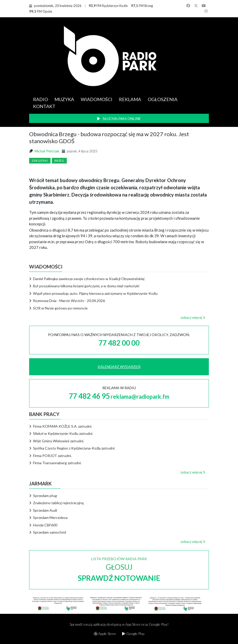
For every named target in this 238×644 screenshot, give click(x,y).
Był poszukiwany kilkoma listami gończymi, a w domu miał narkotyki (86, 286)
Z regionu (40, 161)
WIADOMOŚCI (97, 99)
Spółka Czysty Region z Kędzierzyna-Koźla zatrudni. (72, 448)
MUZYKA (64, 99)
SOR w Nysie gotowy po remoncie (60, 308)
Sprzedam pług (43, 496)
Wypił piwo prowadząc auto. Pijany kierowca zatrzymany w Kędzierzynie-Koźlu (95, 293)
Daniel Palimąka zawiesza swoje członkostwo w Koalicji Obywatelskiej (89, 279)
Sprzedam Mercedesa (48, 517)
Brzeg (59, 161)
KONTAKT (44, 106)
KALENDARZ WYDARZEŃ (119, 367)
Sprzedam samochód (48, 532)
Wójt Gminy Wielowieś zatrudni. (57, 441)
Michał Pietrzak (47, 151)
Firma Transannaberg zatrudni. (55, 463)
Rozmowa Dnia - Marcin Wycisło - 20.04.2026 (69, 301)
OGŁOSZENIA (163, 99)
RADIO (40, 99)
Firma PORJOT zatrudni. (51, 456)
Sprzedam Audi (43, 510)
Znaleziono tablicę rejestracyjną (56, 503)
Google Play (133, 634)
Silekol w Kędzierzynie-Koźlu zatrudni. (61, 433)
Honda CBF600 (43, 525)
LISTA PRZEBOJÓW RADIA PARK (119, 569)
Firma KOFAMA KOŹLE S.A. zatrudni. (61, 426)
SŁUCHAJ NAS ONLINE (119, 119)
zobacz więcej (193, 317)
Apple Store (105, 634)
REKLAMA (130, 99)
